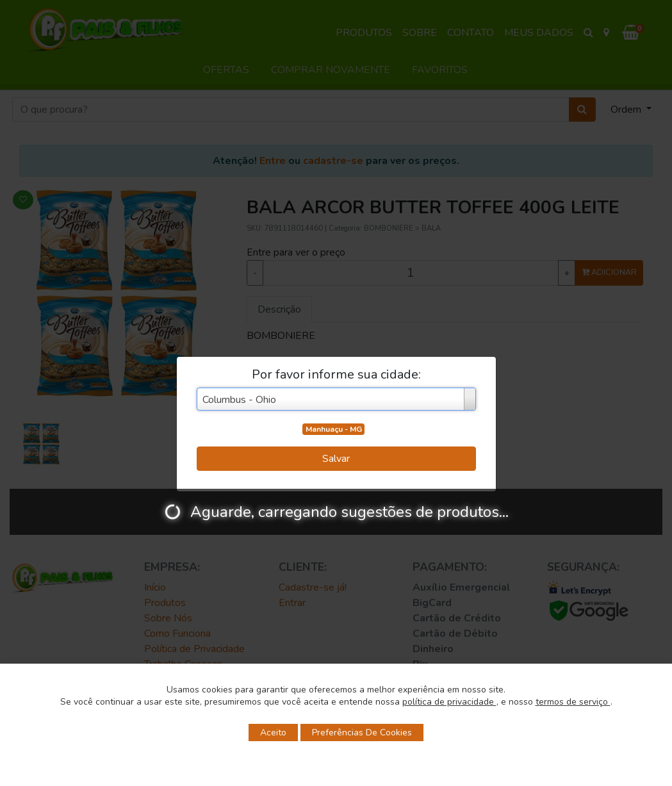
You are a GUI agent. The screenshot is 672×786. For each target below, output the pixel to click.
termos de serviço (573, 702)
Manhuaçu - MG (334, 429)
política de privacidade (449, 702)
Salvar (336, 459)
